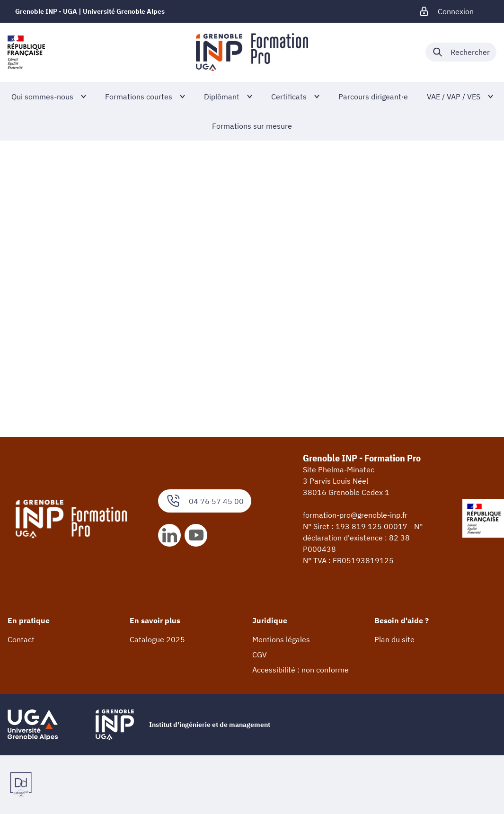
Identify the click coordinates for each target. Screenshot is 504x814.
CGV (260, 655)
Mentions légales (281, 639)
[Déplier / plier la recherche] (461, 52)
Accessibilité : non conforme (301, 670)
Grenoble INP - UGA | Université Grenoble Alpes (90, 11)
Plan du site (394, 639)
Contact (21, 639)
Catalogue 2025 (157, 639)
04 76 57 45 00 (205, 501)
